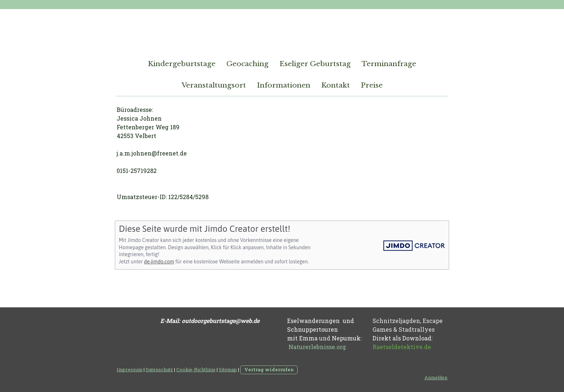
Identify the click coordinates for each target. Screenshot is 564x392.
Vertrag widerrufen (269, 369)
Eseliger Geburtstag (315, 64)
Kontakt (336, 85)
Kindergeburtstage (182, 64)
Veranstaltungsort (214, 85)
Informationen (284, 85)
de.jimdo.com (159, 262)
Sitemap (228, 369)
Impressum (130, 369)
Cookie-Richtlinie (196, 369)
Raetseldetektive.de (402, 347)
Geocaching (247, 64)
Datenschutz (159, 369)
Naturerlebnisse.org (317, 347)
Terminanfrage (389, 64)
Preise (372, 85)
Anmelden (436, 377)
